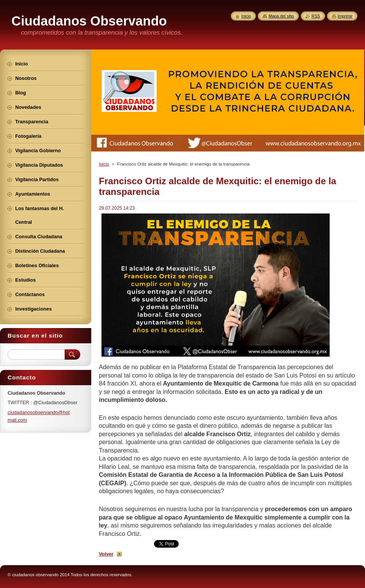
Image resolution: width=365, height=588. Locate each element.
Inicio (104, 164)
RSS (316, 16)
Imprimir (345, 16)
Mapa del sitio (281, 16)
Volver (106, 554)
